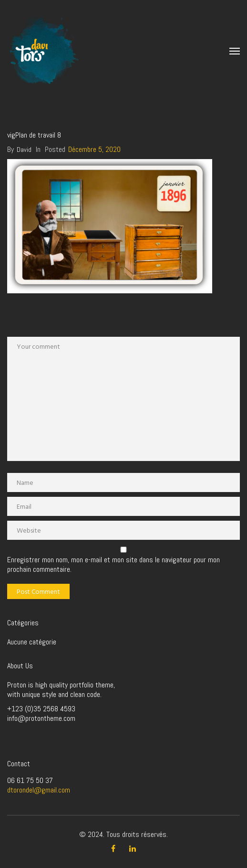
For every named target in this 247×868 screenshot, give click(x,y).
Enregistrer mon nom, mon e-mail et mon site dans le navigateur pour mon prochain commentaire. (113, 565)
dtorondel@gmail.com (39, 790)
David (24, 150)
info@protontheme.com (41, 718)
